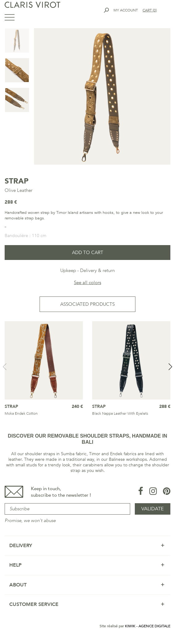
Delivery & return (97, 270)
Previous (5, 367)
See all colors (87, 283)
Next (170, 367)
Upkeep (68, 270)
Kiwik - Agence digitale (148, 626)
